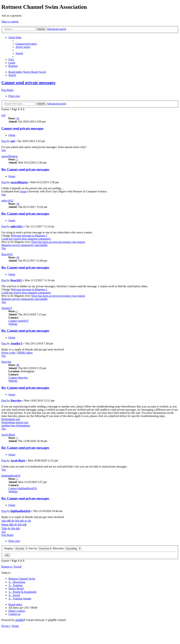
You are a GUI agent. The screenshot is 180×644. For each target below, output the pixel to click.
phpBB (19, 620)
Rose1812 (7, 254)
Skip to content (10, 22)
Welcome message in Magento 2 (29, 236)
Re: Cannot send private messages (25, 169)
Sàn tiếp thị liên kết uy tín (16, 521)
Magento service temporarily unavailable (25, 245)
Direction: (67, 548)
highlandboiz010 (11, 476)
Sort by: (40, 548)
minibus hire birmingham (16, 425)
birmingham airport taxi (15, 422)
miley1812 (7, 201)
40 (18, 365)
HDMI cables (25, 353)
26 (18, 257)
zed (3, 115)
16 (18, 204)
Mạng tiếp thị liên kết (14, 525)
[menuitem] (26, 44)
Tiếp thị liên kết (11, 528)
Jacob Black (8, 435)
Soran (23, 191)
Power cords (8, 353)
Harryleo (6, 362)
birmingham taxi (11, 419)
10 (18, 118)
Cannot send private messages (28, 83)
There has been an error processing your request (58, 242)
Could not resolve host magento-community (26, 239)
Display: (16, 548)
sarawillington (9, 156)
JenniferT (7, 308)
